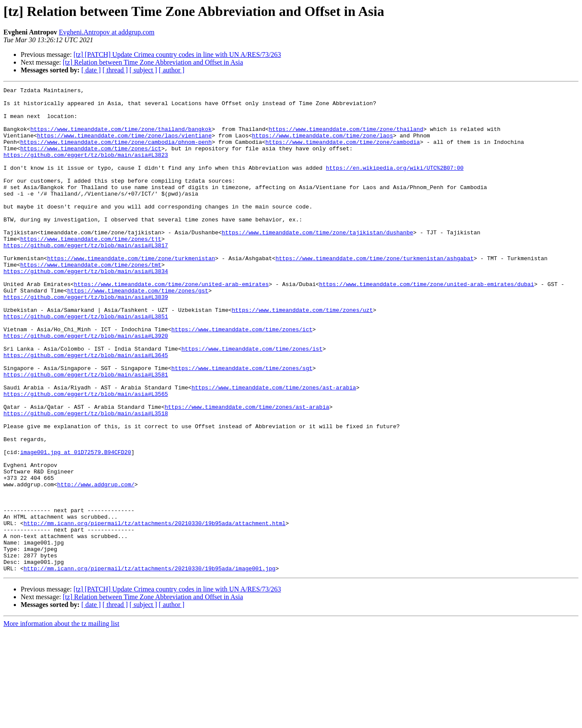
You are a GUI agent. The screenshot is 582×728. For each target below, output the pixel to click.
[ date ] (91, 70)
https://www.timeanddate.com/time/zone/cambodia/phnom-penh (116, 153)
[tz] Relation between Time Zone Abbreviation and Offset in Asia (153, 62)
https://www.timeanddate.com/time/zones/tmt (91, 301)
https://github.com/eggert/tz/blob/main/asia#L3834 (86, 308)
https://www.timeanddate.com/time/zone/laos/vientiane (124, 146)
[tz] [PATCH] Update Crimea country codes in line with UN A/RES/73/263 (177, 54)
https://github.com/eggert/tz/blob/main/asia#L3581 (86, 432)
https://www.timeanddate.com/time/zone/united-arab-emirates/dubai (426, 324)
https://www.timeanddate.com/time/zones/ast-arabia (274, 448)
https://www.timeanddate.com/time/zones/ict (91, 161)
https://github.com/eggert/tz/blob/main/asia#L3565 (86, 456)
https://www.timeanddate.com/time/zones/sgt (242, 425)
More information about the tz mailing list (61, 720)
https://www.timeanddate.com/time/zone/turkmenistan (131, 293)
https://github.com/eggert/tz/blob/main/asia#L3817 (86, 277)
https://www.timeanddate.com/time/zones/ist (252, 401)
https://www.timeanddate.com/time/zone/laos (322, 146)
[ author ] (172, 70)
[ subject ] (143, 70)
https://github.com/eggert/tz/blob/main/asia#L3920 (86, 386)
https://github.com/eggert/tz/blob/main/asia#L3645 (86, 409)
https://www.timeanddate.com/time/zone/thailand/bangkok (121, 138)
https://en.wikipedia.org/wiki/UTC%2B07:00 (395, 184)
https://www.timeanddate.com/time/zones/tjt (91, 270)
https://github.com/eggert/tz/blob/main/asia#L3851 (86, 363)
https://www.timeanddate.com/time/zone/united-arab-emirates (171, 324)
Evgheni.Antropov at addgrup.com (107, 32)
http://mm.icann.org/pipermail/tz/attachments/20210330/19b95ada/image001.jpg (150, 665)
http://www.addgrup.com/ (96, 564)
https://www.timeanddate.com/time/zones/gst (138, 332)
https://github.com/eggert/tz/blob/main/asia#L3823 (86, 169)
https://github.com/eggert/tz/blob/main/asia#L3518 (86, 479)
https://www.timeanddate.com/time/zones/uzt (302, 355)
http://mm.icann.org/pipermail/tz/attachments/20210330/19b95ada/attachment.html (155, 611)
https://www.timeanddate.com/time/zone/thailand (346, 138)
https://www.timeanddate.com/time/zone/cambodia (342, 153)
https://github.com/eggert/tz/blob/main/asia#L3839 (86, 339)
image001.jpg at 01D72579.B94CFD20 (76, 526)
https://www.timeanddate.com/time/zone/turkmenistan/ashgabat (375, 293)
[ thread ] (115, 70)
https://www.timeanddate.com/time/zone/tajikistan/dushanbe (317, 262)
